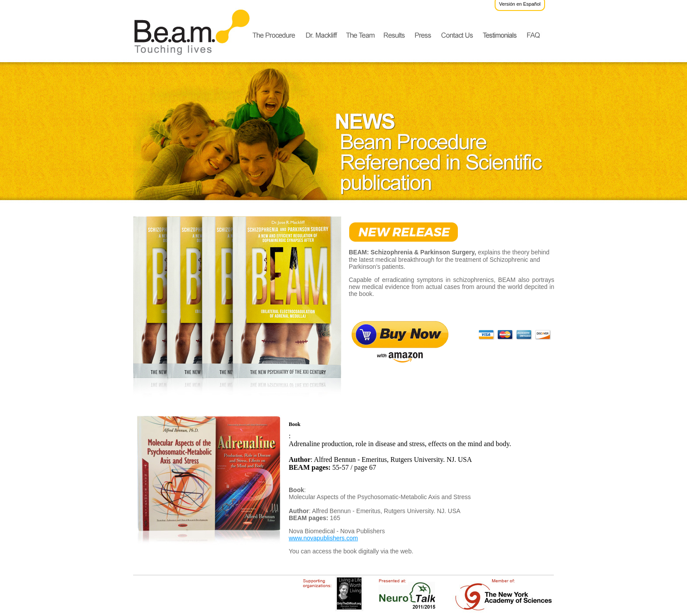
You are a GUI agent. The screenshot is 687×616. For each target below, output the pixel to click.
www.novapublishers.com (323, 538)
